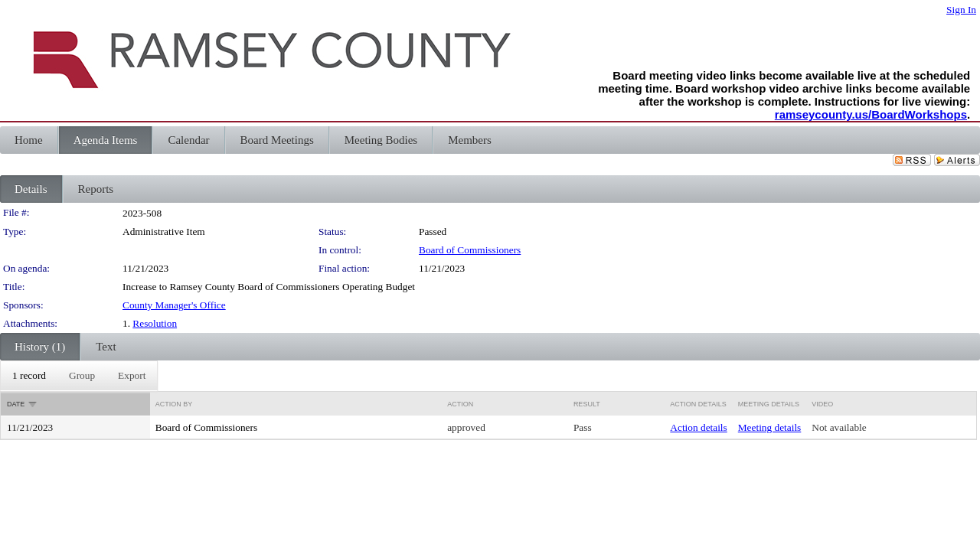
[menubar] (79, 376)
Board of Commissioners (470, 250)
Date (16, 404)
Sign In (961, 10)
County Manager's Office (174, 305)
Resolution (155, 323)
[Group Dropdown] (82, 376)
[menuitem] (29, 376)
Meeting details (770, 427)
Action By (174, 404)
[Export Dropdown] (132, 376)
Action (460, 404)
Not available (839, 427)
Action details (698, 427)
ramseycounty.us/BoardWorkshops (871, 114)
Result (587, 404)
